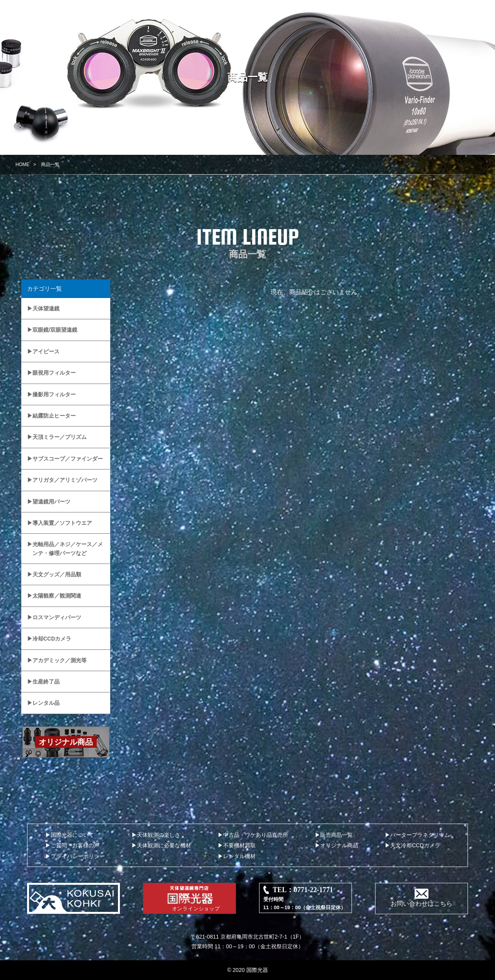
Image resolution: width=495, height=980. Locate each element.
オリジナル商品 (339, 845)
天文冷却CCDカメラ (415, 845)
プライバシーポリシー (78, 856)
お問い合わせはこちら (422, 904)
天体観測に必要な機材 (164, 845)
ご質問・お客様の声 (75, 845)
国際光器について (72, 835)
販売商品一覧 (336, 835)
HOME (22, 164)
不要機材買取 (239, 845)
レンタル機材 (239, 856)
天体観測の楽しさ (159, 835)
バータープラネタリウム (420, 835)
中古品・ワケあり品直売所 (256, 835)
